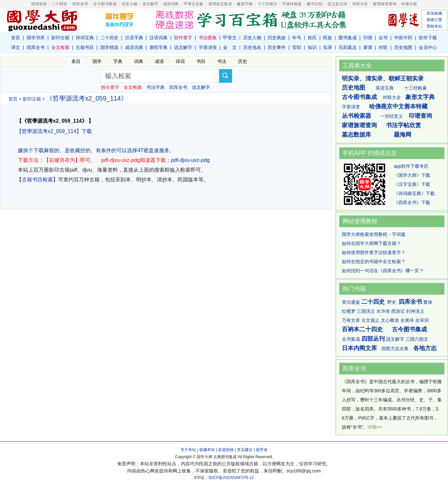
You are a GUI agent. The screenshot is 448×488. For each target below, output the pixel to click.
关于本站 (188, 450)
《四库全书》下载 (412, 202)
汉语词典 (158, 38)
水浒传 (383, 311)
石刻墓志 (348, 47)
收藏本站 (207, 450)
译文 (16, 47)
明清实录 (39, 4)
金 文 (230, 47)
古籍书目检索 (37, 180)
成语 (159, 61)
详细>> (375, 427)
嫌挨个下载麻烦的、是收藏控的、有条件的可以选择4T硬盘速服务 (94, 150)
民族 (328, 38)
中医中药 (403, 38)
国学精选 (109, 47)
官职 (297, 47)
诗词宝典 (85, 38)
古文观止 (370, 320)
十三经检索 (416, 88)
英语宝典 (385, 88)
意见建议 (245, 450)
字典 (118, 61)
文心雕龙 (390, 320)
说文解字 (183, 47)
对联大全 (360, 4)
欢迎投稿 (226, 450)
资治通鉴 (351, 302)
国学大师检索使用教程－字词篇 (374, 234)
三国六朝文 (417, 339)
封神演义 (415, 311)
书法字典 (156, 87)
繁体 (428, 302)
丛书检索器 (356, 116)
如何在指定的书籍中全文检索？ (374, 262)
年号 (297, 38)
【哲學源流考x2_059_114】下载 (54, 131)
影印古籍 (60, 38)
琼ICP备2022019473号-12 (231, 478)
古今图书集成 (359, 97)
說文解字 (395, 339)
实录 (328, 47)
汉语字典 (134, 38)
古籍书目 (85, 47)
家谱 (368, 47)
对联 (383, 47)
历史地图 (403, 47)
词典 (139, 61)
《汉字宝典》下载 (412, 184)
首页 (16, 38)
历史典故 (277, 38)
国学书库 (36, 38)
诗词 (180, 61)
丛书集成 (351, 339)
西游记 (398, 311)
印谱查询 (420, 116)
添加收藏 (434, 13)
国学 (97, 61)
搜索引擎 (434, 20)
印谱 (368, 38)
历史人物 (130, 4)
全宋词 (422, 320)
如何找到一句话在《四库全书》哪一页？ (383, 271)
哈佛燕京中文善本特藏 (398, 106)
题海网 (403, 135)
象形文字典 (420, 97)
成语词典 (171, 4)
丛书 (383, 38)
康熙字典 (158, 47)
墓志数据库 (356, 135)
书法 (222, 61)
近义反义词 (337, 4)
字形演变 (208, 47)
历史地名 (252, 47)
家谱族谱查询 (359, 125)
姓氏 (312, 38)
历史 (243, 61)
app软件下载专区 (411, 166)
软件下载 (428, 38)
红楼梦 (349, 311)
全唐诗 (407, 320)
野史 (392, 302)
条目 (76, 61)
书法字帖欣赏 (404, 125)
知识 (312, 47)
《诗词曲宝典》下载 (414, 193)
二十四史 (59, 4)
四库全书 (80, 4)
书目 (201, 61)
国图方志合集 (395, 348)
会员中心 (428, 47)
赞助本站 (434, 26)
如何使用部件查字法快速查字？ (374, 252)
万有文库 (351, 320)
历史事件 (277, 47)
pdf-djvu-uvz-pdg (190, 160)
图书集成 (348, 38)
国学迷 (262, 450)
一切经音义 (392, 116)
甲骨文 (230, 38)
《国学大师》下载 (412, 175)
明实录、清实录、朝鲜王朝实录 (383, 79)
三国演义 (366, 311)
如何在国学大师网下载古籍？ (371, 243)
